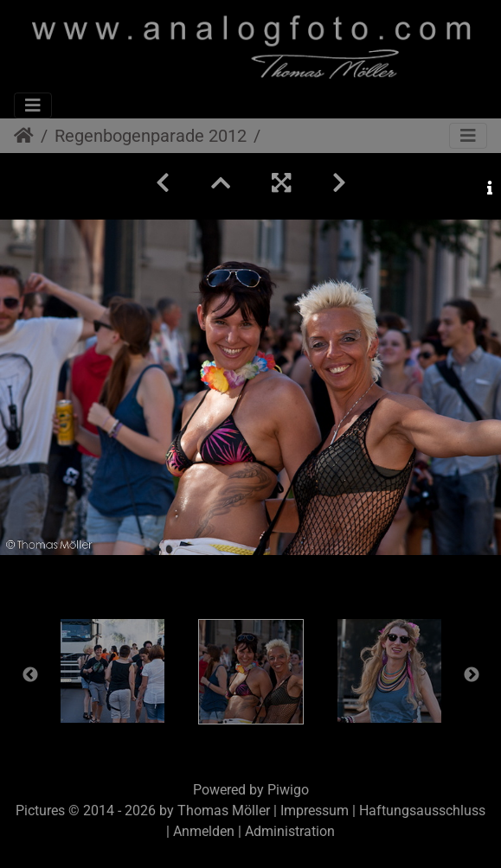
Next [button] (472, 675)
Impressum (315, 811)
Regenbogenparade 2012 (151, 136)
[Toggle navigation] (33, 105)
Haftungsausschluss (422, 811)
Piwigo (288, 790)
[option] (112, 671)
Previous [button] (30, 675)
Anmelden (204, 831)
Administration (290, 831)
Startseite (24, 136)
